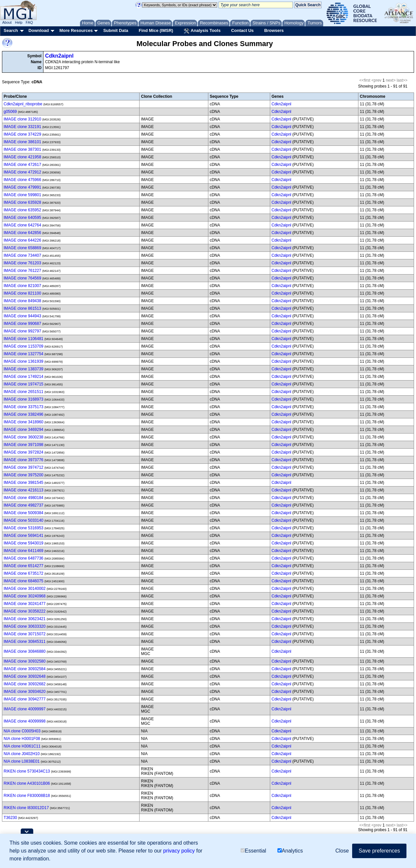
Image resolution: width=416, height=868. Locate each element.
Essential (253, 851)
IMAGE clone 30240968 (25, 596)
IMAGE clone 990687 (22, 324)
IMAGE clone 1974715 (24, 384)
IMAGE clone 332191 (22, 127)
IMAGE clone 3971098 (24, 445)
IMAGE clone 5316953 (24, 528)
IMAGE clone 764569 (22, 278)
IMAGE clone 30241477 (25, 604)
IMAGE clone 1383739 (24, 369)
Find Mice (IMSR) (156, 30)
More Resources (76, 30)
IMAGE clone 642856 (22, 233)
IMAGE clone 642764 (22, 225)
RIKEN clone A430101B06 (27, 783)
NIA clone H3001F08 (22, 739)
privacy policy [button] (179, 851)
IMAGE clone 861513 (22, 308)
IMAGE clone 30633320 (25, 626)
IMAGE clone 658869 (22, 248)
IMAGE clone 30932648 (25, 676)
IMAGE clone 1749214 (24, 377)
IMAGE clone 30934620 (25, 692)
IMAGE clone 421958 (22, 157)
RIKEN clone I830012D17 (26, 808)
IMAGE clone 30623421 (25, 619)
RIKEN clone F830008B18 (27, 796)
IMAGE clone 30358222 (25, 611)
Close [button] (342, 851)
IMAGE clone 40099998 (25, 721)
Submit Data (116, 30)
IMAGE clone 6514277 (24, 566)
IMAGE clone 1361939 (24, 361)
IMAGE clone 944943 (22, 316)
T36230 (10, 818)
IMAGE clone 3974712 (24, 467)
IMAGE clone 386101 (22, 142)
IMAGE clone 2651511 (24, 392)
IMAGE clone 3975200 (24, 475)
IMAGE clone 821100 (22, 293)
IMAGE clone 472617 (22, 165)
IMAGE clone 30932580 (25, 661)
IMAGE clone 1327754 (24, 354)
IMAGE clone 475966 (22, 180)
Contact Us (242, 30)
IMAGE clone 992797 (22, 331)
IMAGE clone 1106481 (24, 339)
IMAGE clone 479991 (22, 187)
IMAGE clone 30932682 (25, 684)
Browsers (274, 30)
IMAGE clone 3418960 (24, 422)
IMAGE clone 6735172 (24, 573)
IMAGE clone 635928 (22, 202)
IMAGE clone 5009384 (24, 513)
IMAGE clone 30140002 (25, 589)
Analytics (290, 851)
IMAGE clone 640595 (22, 218)
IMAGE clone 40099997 (25, 709)
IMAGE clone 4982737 (24, 505)
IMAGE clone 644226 (22, 240)
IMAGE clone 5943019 (24, 543)
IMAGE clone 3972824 (24, 452)
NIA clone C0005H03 (22, 731)
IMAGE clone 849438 (22, 301)
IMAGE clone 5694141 (24, 536)
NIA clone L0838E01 (22, 761)
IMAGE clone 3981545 (24, 483)
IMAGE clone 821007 (22, 286)
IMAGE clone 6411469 (24, 551)
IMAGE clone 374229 (22, 134)
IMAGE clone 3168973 (24, 399)
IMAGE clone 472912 (22, 172)
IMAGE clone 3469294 (24, 430)
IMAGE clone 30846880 (25, 651)
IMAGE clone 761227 (22, 271)
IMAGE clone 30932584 (25, 669)
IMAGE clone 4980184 (24, 498)
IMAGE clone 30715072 (25, 634)
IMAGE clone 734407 (22, 255)
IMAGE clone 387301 (22, 149)
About (7, 22)
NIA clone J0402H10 (22, 754)
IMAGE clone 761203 (22, 263)
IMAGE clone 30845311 (25, 642)
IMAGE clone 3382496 (24, 414)
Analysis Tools (202, 31)
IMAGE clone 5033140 (24, 520)
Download (39, 30)
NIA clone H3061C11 (22, 746)
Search (11, 30)
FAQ (29, 22)
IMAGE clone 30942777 (25, 699)
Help (19, 22)
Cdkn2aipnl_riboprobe (23, 104)
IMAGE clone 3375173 (24, 407)
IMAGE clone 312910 (22, 119)
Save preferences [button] (379, 851)
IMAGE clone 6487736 (24, 558)
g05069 (10, 112)
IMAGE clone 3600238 (24, 437)
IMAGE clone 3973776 (24, 460)
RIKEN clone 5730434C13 (27, 771)
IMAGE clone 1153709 (24, 346)
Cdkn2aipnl (59, 56)
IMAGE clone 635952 (22, 210)
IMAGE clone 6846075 (24, 581)
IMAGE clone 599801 (22, 195)
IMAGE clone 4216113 (24, 490)
